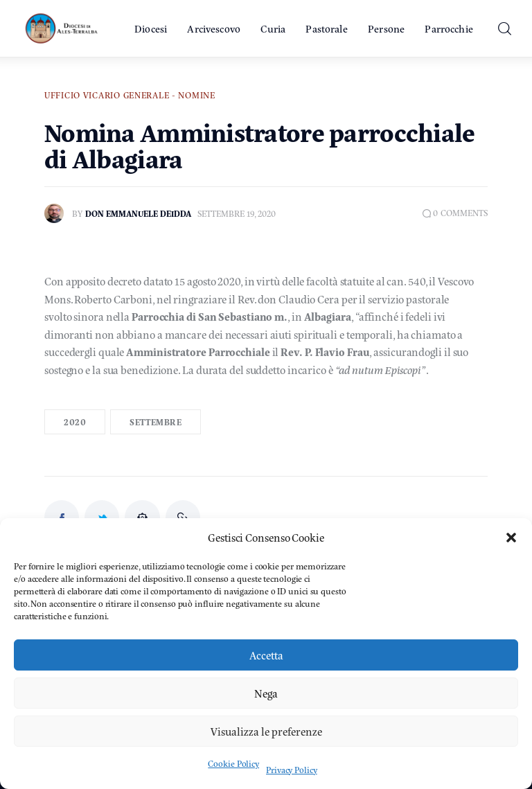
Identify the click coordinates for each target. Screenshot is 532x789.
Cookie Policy (233, 763)
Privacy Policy (292, 770)
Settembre (156, 422)
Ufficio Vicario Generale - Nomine (130, 95)
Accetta (266, 655)
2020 (75, 422)
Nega (266, 693)
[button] (511, 538)
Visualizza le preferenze (266, 731)
